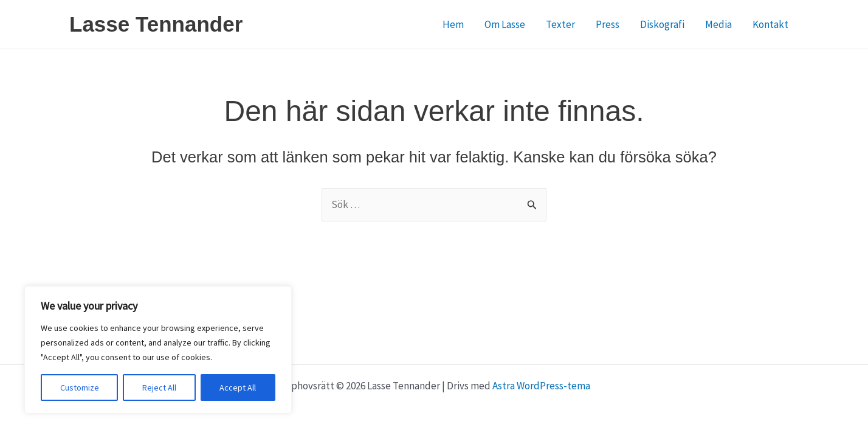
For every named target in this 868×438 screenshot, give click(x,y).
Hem (453, 24)
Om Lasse (505, 24)
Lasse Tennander (156, 24)
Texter (560, 24)
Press (608, 24)
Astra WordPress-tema (541, 386)
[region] (158, 350)
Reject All (159, 388)
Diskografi (662, 24)
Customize (80, 388)
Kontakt (770, 24)
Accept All (238, 388)
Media (718, 24)
